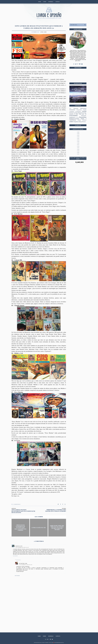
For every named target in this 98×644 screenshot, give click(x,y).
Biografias (79, 110)
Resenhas (83, 117)
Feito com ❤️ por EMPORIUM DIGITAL (56, 643)
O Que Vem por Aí (80, 114)
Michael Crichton (74, 113)
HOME (40, 2)
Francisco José (19, 546)
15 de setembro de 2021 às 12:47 (22, 547)
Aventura (72, 110)
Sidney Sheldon (82, 120)
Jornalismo (78, 111)
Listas (42, 32)
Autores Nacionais (80, 108)
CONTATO (58, 2)
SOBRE (45, 2)
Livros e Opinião (45, 643)
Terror (84, 122)
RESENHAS (51, 2)
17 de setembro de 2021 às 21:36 (25, 565)
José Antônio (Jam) (23, 564)
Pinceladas (74, 115)
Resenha (77, 117)
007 (70, 109)
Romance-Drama (74, 119)
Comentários (16, 504)
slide (45, 32)
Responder (15, 556)
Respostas (18, 560)
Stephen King (78, 122)
